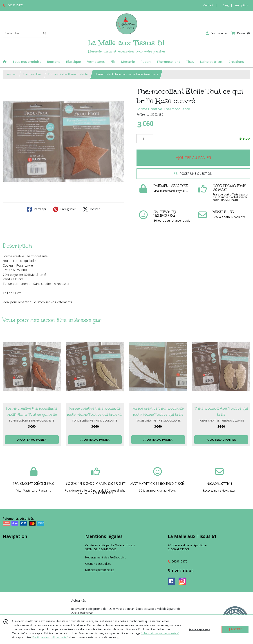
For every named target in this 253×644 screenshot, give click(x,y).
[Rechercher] (45, 33)
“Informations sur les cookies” (160, 633)
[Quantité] (145, 139)
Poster (91, 209)
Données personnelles (100, 570)
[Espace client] (216, 33)
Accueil (12, 74)
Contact (208, 5)
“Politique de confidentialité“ (49, 637)
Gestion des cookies (98, 564)
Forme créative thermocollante (68, 74)
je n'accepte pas (199, 629)
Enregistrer (65, 209)
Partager (37, 209)
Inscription (241, 5)
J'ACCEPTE (235, 629)
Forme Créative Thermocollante (163, 109)
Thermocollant (32, 74)
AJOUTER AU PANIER (193, 158)
